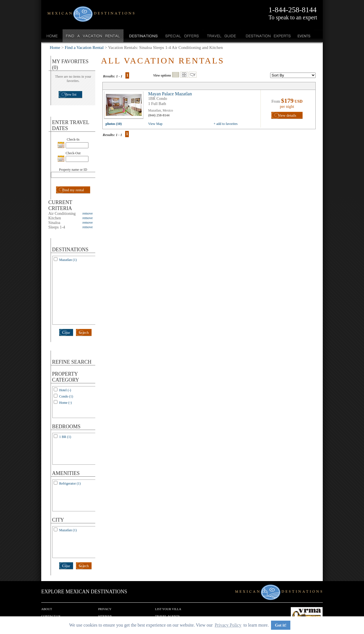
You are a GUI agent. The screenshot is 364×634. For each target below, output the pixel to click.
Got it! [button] (281, 625)
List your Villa (168, 609)
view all (125, 106)
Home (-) (65, 403)
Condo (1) (66, 396)
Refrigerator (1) (70, 483)
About (47, 609)
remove (88, 213)
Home (52, 36)
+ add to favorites (226, 124)
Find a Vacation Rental (93, 36)
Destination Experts (267, 36)
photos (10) (114, 124)
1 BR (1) (65, 437)
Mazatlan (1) (68, 260)
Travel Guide (222, 36)
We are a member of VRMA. (307, 616)
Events (304, 36)
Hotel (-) (65, 390)
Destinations (143, 36)
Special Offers (182, 36)
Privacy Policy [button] (228, 625)
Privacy (105, 609)
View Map (155, 124)
